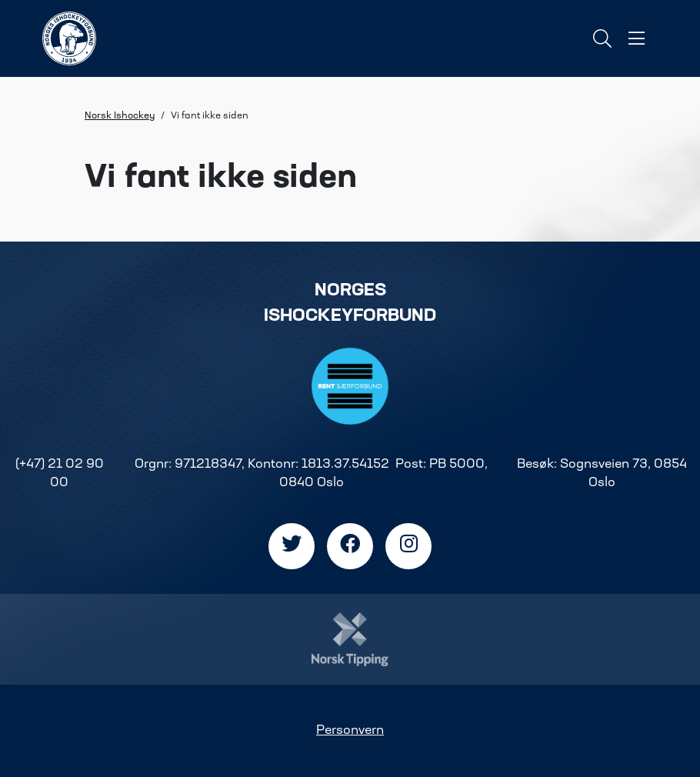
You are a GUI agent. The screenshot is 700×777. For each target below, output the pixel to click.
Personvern (350, 731)
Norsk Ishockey (120, 116)
